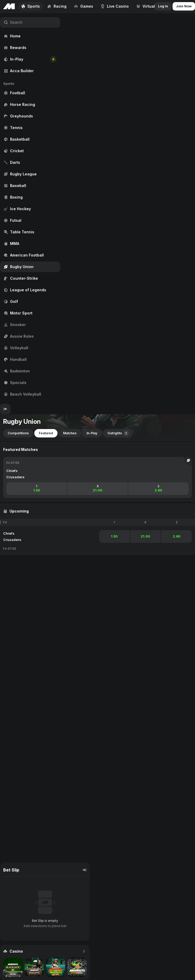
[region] (30, 208)
